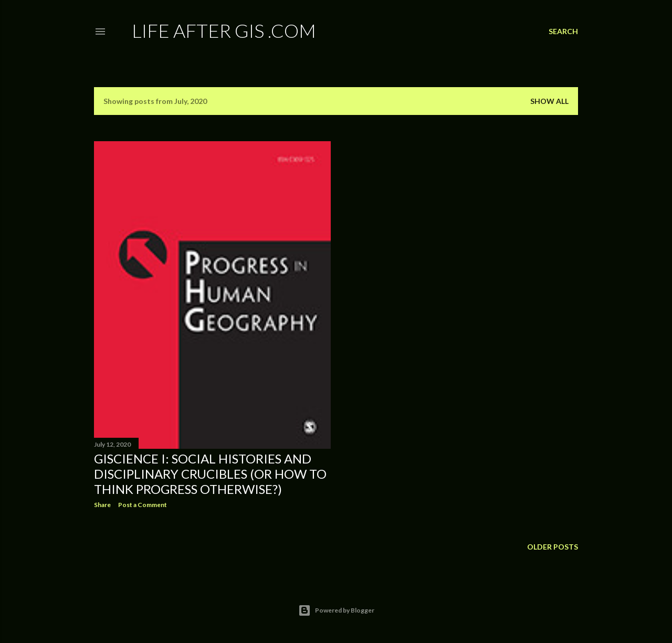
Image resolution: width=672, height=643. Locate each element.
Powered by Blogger (336, 610)
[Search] (563, 31)
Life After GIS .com (224, 30)
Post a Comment (143, 505)
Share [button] (102, 505)
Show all (549, 101)
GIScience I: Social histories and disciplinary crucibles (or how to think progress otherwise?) (210, 474)
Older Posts (553, 547)
